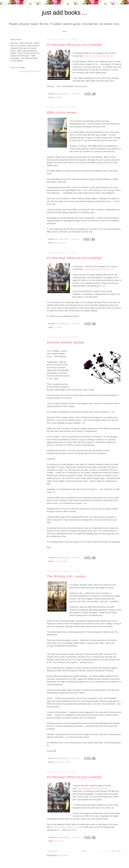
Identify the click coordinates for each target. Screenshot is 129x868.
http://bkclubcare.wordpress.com (65, 827)
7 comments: (76, 324)
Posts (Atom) (63, 855)
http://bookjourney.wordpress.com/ (99, 56)
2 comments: (75, 239)
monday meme (59, 841)
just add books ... (64, 13)
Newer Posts (53, 851)
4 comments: (76, 94)
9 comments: (76, 758)
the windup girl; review (62, 762)
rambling (64, 561)
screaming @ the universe (30, 71)
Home (64, 31)
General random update (65, 342)
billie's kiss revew (60, 243)
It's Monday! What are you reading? (75, 45)
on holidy (57, 561)
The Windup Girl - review (66, 576)
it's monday (58, 97)
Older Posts (116, 851)
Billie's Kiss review (62, 113)
